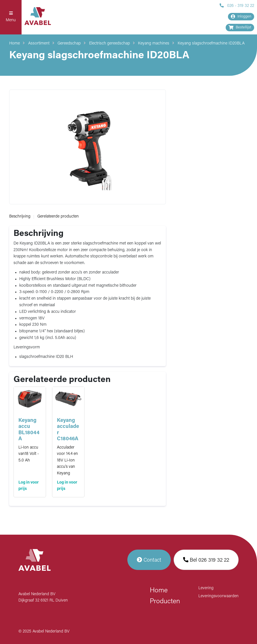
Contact (149, 560)
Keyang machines (154, 43)
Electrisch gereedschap (110, 43)
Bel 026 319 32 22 (206, 560)
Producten (165, 602)
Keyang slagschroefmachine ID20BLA (211, 43)
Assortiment (39, 43)
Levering (206, 588)
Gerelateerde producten (58, 217)
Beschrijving (20, 217)
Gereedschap (69, 43)
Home (15, 43)
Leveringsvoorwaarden (218, 596)
